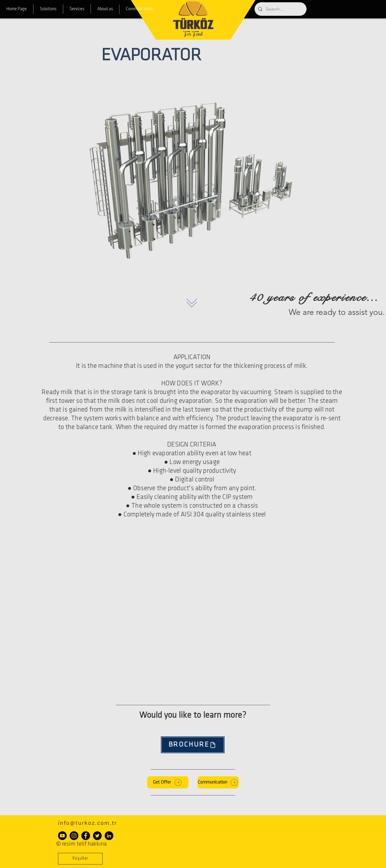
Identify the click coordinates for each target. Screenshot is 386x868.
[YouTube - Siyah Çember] (62, 836)
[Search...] (280, 9)
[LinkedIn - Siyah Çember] (109, 836)
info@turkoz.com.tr (88, 823)
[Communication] (218, 782)
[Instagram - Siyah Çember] (74, 836)
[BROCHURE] (193, 745)
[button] (80, 859)
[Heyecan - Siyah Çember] (97, 836)
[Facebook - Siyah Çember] (86, 836)
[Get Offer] (168, 782)
